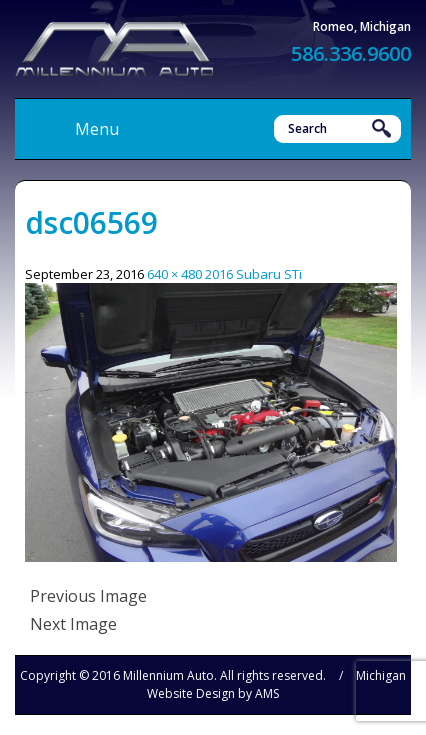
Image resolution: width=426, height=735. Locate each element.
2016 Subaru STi (253, 274)
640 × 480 (174, 274)
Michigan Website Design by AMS (276, 684)
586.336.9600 (351, 53)
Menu (97, 129)
